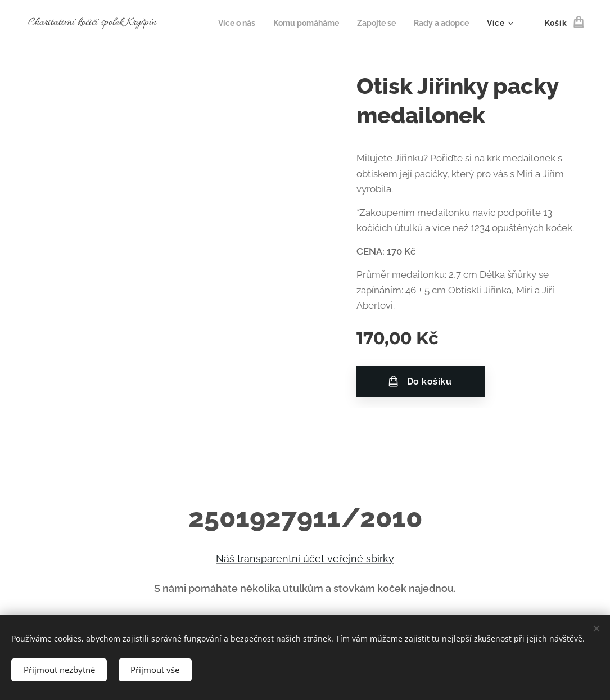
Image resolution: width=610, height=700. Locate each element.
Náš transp (241, 559)
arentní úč (291, 559)
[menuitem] (224, 23)
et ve (327, 559)
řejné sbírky (367, 559)
